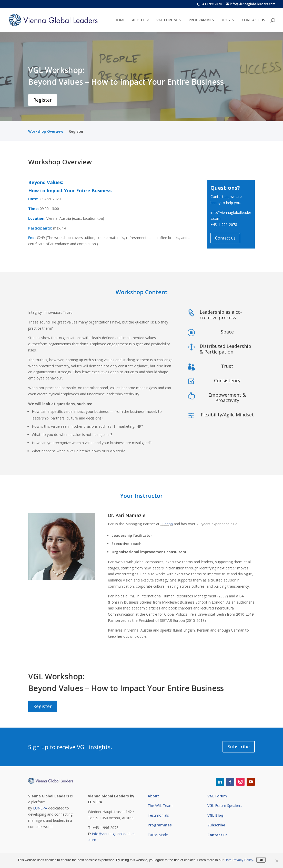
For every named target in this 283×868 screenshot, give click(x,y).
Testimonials (158, 815)
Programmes (160, 825)
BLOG (225, 20)
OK (261, 860)
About (153, 796)
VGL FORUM (167, 20)
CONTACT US (253, 20)
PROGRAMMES (201, 20)
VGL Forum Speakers (225, 805)
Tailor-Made (158, 835)
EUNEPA (40, 808)
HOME (120, 20)
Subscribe (239, 747)
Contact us (225, 238)
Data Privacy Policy (239, 860)
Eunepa (167, 524)
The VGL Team (160, 805)
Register (43, 100)
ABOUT (138, 20)
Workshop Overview (46, 132)
